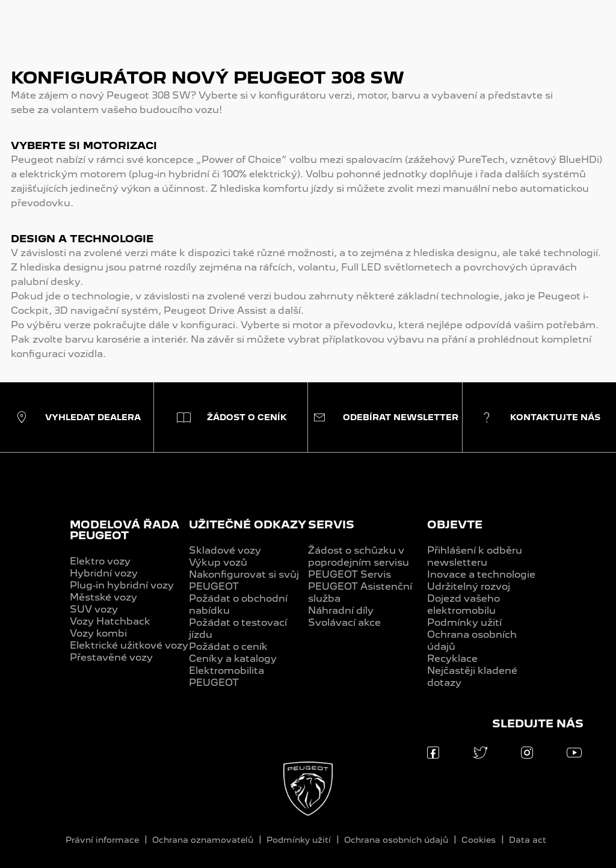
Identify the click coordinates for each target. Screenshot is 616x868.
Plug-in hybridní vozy (122, 585)
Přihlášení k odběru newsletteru (475, 556)
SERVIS (331, 524)
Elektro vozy (100, 561)
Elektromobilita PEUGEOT (226, 677)
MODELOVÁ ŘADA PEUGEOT (125, 530)
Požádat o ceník (228, 646)
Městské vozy (103, 597)
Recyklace (452, 659)
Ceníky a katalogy (233, 659)
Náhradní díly (341, 610)
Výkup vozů (218, 562)
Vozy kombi (98, 633)
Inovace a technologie (481, 574)
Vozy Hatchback (110, 621)
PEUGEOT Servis (350, 574)
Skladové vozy (225, 550)
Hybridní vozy (104, 573)
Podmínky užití (464, 622)
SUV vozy (94, 609)
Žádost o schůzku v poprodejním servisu (359, 556)
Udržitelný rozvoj (469, 586)
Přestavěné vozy (111, 657)
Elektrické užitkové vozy (129, 645)
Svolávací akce (344, 622)
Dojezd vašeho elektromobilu (464, 604)
